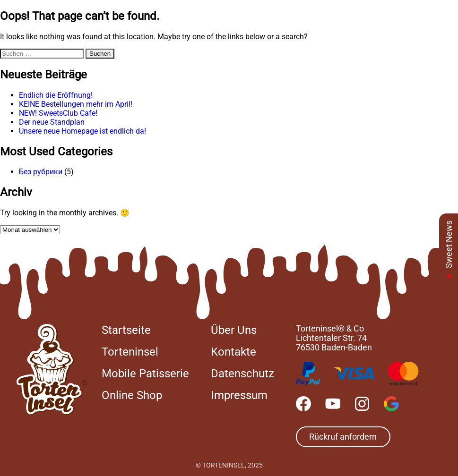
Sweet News (449, 244)
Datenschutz (242, 374)
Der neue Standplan (52, 122)
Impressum (239, 395)
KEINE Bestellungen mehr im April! (76, 104)
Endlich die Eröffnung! (56, 95)
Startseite (126, 330)
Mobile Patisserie (145, 374)
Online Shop (132, 395)
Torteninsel (130, 352)
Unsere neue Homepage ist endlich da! (82, 131)
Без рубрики (41, 172)
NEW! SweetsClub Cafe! (58, 113)
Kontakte (233, 352)
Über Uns (234, 330)
